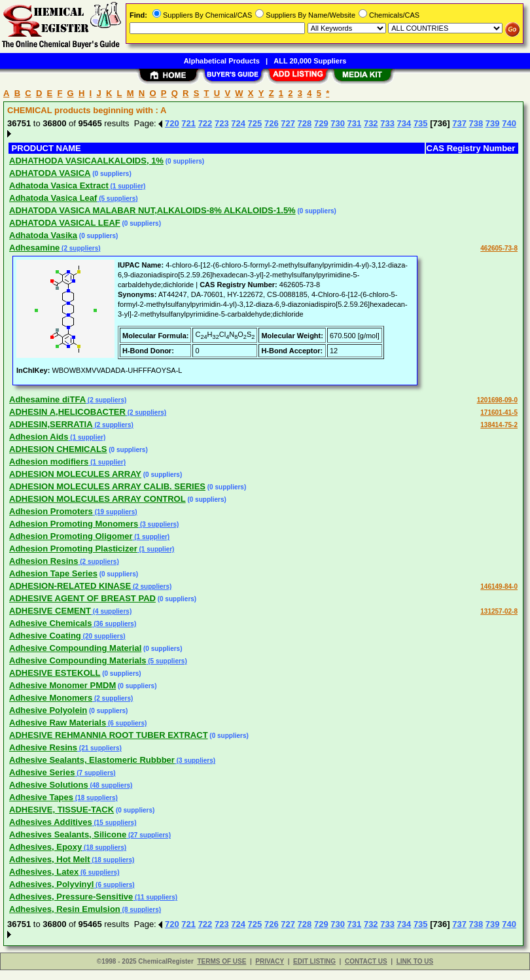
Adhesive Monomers (51, 698)
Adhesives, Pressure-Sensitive (71, 897)
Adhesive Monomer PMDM (62, 685)
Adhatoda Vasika (43, 235)
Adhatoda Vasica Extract (59, 185)
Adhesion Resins (44, 561)
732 (371, 123)
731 (355, 123)
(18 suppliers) (96, 798)
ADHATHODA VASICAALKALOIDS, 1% (86, 161)
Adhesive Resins (43, 747)
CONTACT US (366, 961)
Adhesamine (34, 248)
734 (404, 123)
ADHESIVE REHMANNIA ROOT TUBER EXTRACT (109, 735)
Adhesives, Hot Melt (50, 859)
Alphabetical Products (222, 61)
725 (255, 123)
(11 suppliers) (155, 897)
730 (338, 123)
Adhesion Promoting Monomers (74, 524)
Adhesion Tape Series (53, 573)
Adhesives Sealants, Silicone (68, 834)
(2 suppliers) (80, 248)
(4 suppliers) (111, 611)
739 (493, 123)
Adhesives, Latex (44, 872)
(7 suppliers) (95, 773)
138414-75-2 (499, 425)
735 (421, 123)
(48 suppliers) (111, 785)
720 (172, 123)
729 (321, 123)
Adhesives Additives (51, 822)
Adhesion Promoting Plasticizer (73, 549)
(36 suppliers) (114, 624)
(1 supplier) (127, 186)
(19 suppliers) (115, 512)
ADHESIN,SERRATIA (51, 424)
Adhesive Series (42, 772)
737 (459, 123)
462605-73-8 (499, 248)
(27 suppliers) (149, 835)
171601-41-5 (499, 412)
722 (205, 123)
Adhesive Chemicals (50, 623)
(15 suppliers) (115, 823)
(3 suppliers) (158, 524)
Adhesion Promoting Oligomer (71, 536)
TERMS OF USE (221, 961)
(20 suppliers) (103, 636)
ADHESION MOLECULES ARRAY (75, 474)
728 (305, 123)
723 (222, 123)
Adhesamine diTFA (47, 399)
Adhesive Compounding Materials (78, 660)
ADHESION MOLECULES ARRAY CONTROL (97, 499)
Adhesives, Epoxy (45, 847)
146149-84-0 (499, 586)
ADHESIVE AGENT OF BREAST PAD (82, 598)
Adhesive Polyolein (48, 710)
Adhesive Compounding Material (75, 648)
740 (509, 123)
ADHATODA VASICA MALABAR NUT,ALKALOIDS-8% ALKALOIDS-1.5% (152, 210)
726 (272, 123)
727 (288, 123)
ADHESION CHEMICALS (58, 449)
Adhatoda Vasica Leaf (53, 198)
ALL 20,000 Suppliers (310, 61)
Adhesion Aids (39, 437)
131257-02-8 (499, 611)
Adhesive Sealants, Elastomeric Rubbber (92, 760)
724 (238, 123)
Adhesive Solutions (49, 785)
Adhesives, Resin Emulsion (65, 909)
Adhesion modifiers (49, 462)
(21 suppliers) (99, 748)
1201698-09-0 (497, 400)
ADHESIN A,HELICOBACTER (67, 412)
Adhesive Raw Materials (58, 723)
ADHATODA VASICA (50, 173)
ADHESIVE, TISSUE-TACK (62, 810)
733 (387, 123)
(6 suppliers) (126, 723)
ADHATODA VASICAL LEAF (65, 223)
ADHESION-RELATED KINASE (70, 586)
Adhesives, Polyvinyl (51, 884)
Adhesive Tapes (41, 797)
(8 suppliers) (141, 910)
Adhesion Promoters (51, 511)
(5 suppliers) (117, 199)
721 (188, 123)
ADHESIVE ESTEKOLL (55, 673)
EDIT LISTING (314, 961)
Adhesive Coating (45, 636)
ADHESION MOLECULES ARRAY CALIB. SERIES (107, 486)
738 (476, 123)
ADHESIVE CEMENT (50, 611)
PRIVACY (270, 961)
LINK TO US (415, 961)
